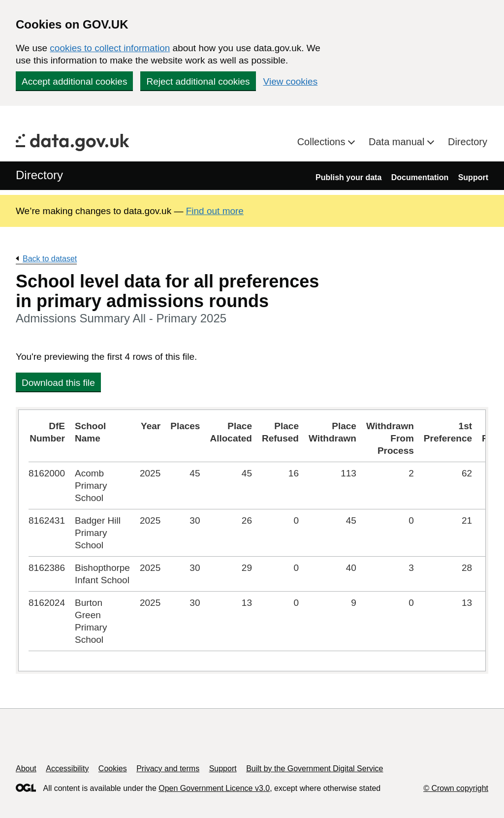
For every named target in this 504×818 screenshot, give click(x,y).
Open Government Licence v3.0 (214, 788)
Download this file (58, 383)
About (26, 769)
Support (473, 177)
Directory (468, 142)
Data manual (398, 142)
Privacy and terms (168, 769)
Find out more (215, 211)
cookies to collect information (110, 48)
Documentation (420, 177)
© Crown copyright (456, 788)
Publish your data (348, 177)
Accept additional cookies (74, 81)
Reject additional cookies (198, 81)
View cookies (291, 81)
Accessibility (67, 769)
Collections (323, 142)
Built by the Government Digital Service (315, 769)
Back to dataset (50, 259)
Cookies (113, 769)
